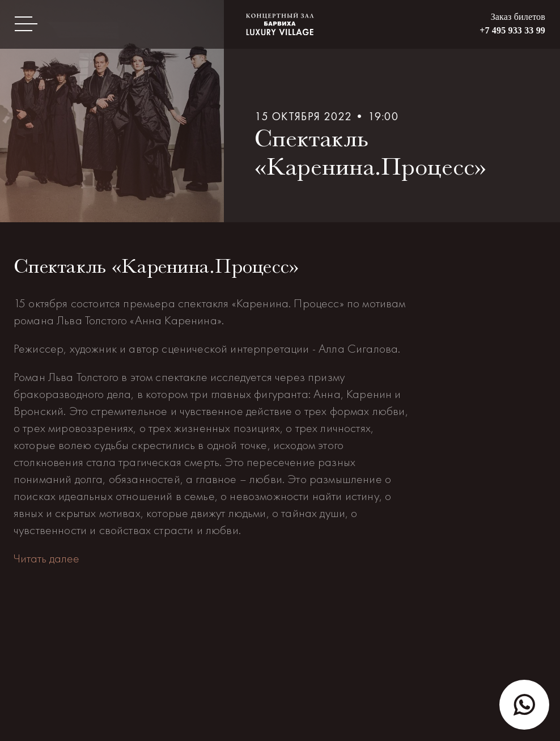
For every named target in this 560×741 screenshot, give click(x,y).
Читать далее (46, 558)
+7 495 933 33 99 (512, 30)
